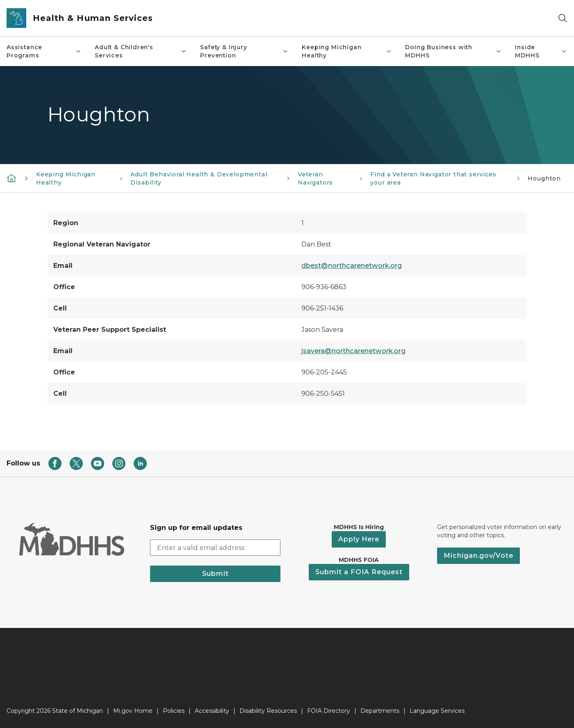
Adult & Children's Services (141, 51)
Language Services (437, 711)
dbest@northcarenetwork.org (352, 266)
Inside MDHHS (541, 51)
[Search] (563, 18)
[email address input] (215, 548)
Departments (380, 711)
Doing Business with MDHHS (453, 51)
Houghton (544, 178)
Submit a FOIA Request (359, 572)
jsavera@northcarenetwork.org (353, 351)
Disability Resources (268, 711)
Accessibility (212, 711)
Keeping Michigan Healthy (347, 51)
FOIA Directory (329, 711)
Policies (174, 711)
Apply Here (359, 539)
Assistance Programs (44, 51)
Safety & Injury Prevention (244, 51)
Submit (215, 574)
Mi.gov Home (133, 711)
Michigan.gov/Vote (478, 556)
